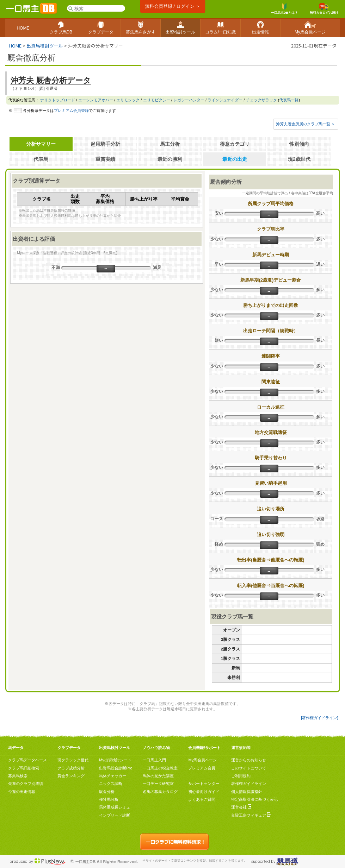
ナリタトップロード (58, 100)
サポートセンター (204, 784)
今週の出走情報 (22, 792)
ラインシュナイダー (225, 100)
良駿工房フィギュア (251, 815)
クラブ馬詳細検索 (24, 768)
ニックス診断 (111, 784)
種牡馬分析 (109, 799)
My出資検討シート (115, 760)
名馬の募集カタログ (160, 792)
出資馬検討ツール (45, 46)
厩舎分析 (107, 792)
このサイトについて (249, 768)
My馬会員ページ (202, 760)
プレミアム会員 (202, 768)
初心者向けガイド (204, 792)
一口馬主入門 (154, 760)
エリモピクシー (157, 100)
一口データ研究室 (158, 784)
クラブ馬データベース (27, 760)
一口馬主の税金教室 (160, 768)
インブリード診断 (115, 815)
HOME (15, 46)
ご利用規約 (241, 776)
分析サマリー (41, 144)
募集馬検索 (18, 776)
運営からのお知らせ (249, 760)
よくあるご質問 (202, 799)
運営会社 (241, 807)
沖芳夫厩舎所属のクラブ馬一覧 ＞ (306, 124)
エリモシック (128, 100)
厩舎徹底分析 (31, 58)
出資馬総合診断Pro (116, 768)
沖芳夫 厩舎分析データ (51, 80)
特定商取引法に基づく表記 (254, 799)
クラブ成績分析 (71, 768)
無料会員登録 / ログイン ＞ (172, 6)
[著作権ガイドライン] (319, 718)
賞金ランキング (71, 776)
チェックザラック (261, 100)
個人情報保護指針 (247, 792)
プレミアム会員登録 (71, 111)
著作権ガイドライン (249, 784)
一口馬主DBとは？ (284, 9)
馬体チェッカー (113, 776)
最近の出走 (235, 159)
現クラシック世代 (73, 760)
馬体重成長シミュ (115, 807)
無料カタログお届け (324, 9)
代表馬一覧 (289, 100)
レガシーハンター (189, 100)
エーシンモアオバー (96, 100)
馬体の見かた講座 (158, 776)
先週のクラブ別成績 (26, 784)
